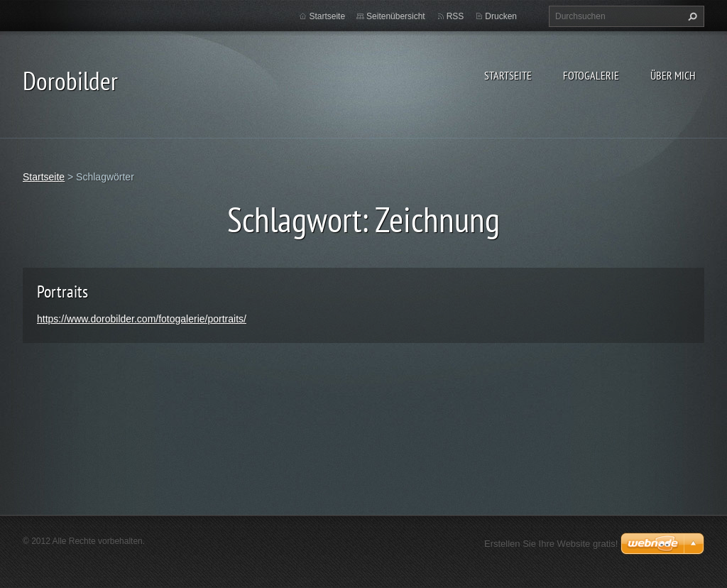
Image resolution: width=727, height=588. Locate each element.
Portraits (62, 292)
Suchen (691, 16)
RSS (455, 16)
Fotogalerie (591, 75)
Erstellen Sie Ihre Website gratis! (551, 544)
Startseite (508, 75)
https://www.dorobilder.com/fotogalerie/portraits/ (142, 319)
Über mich (673, 75)
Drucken (501, 16)
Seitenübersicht (396, 16)
